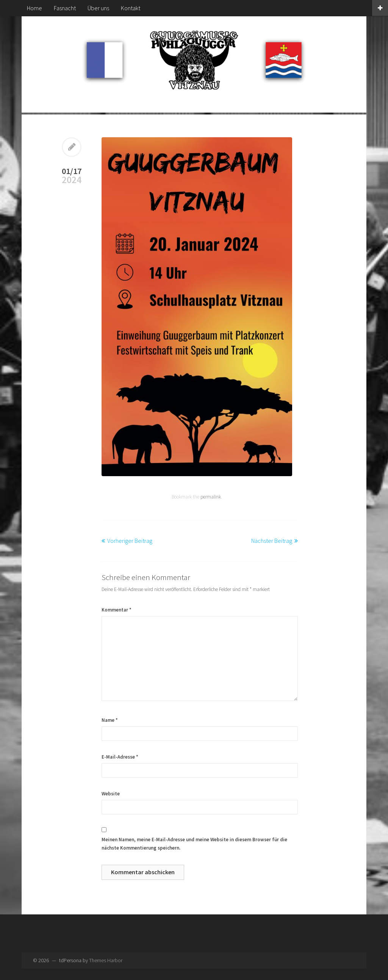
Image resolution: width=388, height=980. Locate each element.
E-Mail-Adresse (120, 757)
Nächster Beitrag (272, 541)
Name (110, 720)
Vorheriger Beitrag (130, 541)
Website (111, 794)
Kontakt (131, 8)
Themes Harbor (106, 960)
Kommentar (117, 610)
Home (34, 8)
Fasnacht (65, 8)
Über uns (98, 8)
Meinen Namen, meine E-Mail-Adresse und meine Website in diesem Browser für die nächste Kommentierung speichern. (194, 844)
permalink (211, 497)
